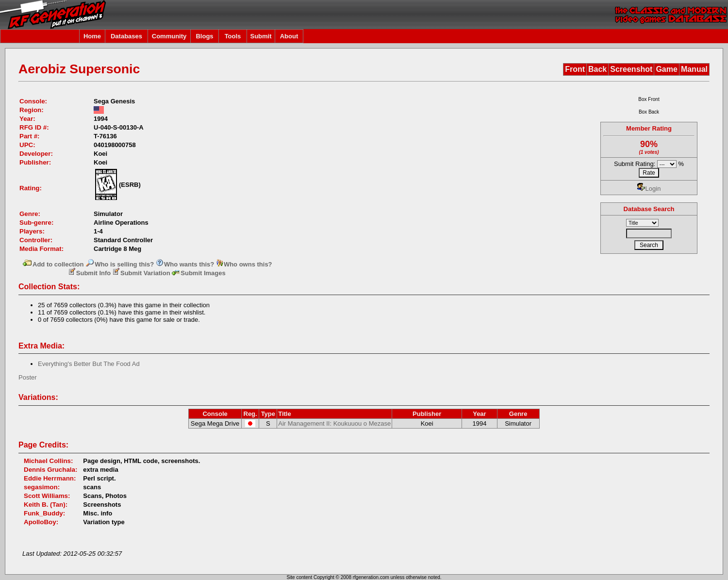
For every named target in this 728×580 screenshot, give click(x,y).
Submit (261, 36)
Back (597, 69)
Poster (28, 377)
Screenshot (631, 69)
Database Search (649, 209)
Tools (233, 36)
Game (666, 69)
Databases (126, 36)
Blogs (204, 36)
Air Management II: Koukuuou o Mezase (334, 423)
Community (169, 36)
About (289, 36)
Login (649, 189)
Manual (694, 69)
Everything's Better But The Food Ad (89, 364)
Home (92, 36)
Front (575, 69)
